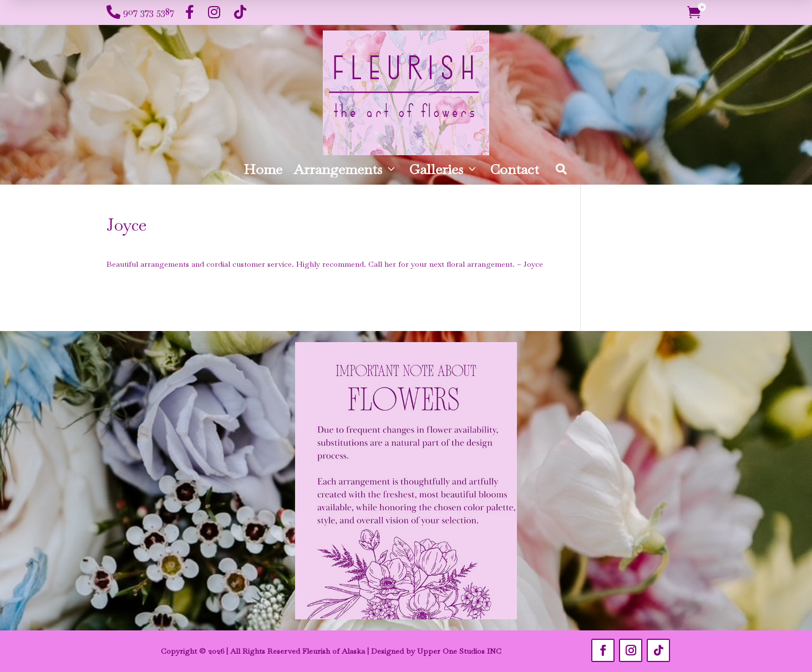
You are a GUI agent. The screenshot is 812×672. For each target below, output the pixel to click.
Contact (514, 169)
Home (263, 169)
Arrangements (346, 169)
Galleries (444, 169)
